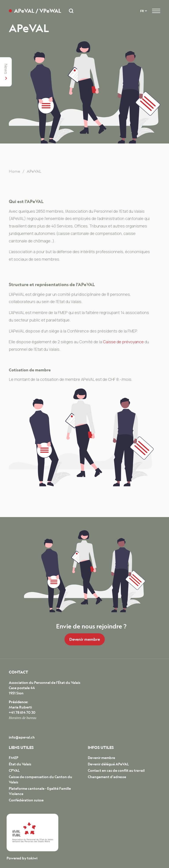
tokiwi (32, 858)
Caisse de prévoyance (123, 342)
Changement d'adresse (107, 777)
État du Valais (20, 764)
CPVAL (14, 770)
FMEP (14, 758)
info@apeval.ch (22, 737)
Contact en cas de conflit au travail (116, 770)
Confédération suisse (26, 800)
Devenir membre (85, 639)
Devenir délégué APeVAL (108, 764)
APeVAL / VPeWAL (38, 11)
